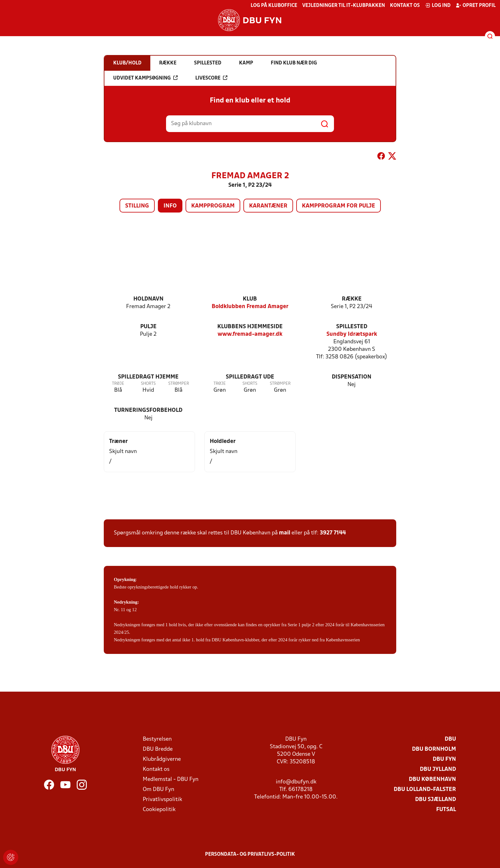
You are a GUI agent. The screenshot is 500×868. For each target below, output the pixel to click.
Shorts (148, 384)
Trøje (118, 384)
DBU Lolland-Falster (425, 790)
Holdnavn (148, 299)
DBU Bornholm (434, 749)
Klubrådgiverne (162, 759)
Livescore (211, 78)
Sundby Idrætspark (352, 334)
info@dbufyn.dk (296, 782)
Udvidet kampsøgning (145, 78)
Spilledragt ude (250, 377)
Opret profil (476, 5)
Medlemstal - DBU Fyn (171, 780)
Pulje (148, 327)
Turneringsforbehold (148, 410)
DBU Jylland (438, 769)
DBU (450, 739)
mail (285, 533)
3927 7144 (333, 533)
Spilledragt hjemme (148, 377)
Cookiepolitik (159, 810)
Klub (250, 299)
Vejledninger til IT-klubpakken (344, 6)
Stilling (137, 206)
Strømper (179, 384)
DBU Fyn (444, 759)
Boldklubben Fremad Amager (250, 307)
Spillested (352, 327)
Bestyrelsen (157, 739)
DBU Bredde (158, 749)
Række (352, 299)
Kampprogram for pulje (339, 206)
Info (170, 206)
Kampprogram (213, 206)
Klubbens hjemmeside (250, 327)
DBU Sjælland (436, 800)
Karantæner (268, 206)
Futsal (446, 810)
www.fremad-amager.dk (250, 334)
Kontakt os (405, 6)
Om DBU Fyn (158, 790)
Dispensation (352, 377)
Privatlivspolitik (162, 800)
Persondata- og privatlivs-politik (250, 854)
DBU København (432, 780)
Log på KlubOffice (274, 6)
